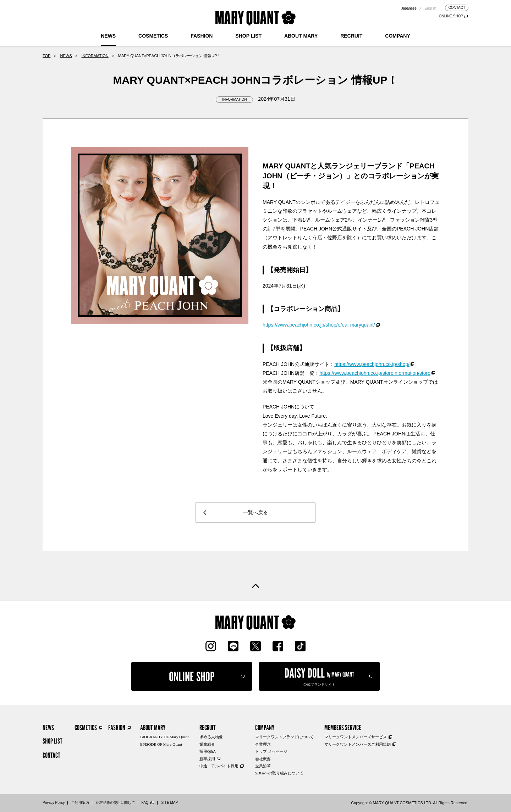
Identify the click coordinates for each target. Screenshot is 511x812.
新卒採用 (207, 759)
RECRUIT (351, 36)
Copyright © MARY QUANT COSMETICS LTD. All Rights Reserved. (410, 803)
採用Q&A (208, 751)
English (431, 8)
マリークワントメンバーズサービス (356, 737)
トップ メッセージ (271, 751)
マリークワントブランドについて (284, 737)
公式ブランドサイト (319, 676)
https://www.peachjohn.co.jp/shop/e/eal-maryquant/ (319, 325)
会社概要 (263, 759)
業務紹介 (207, 744)
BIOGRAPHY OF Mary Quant (164, 737)
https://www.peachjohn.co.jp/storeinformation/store (375, 373)
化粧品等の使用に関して (115, 803)
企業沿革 (263, 766)
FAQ (145, 803)
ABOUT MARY (301, 36)
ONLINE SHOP (451, 16)
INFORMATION (95, 56)
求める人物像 (211, 737)
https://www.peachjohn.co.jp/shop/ (372, 364)
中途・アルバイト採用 (219, 766)
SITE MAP (169, 803)
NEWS (108, 36)
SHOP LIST (248, 36)
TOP (46, 56)
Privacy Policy (54, 803)
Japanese (409, 8)
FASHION (202, 36)
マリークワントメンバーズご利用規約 (358, 744)
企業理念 (263, 744)
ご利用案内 (80, 803)
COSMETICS (153, 36)
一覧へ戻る (255, 512)
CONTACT (457, 8)
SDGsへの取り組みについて (279, 773)
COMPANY (398, 36)
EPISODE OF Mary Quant (161, 744)
